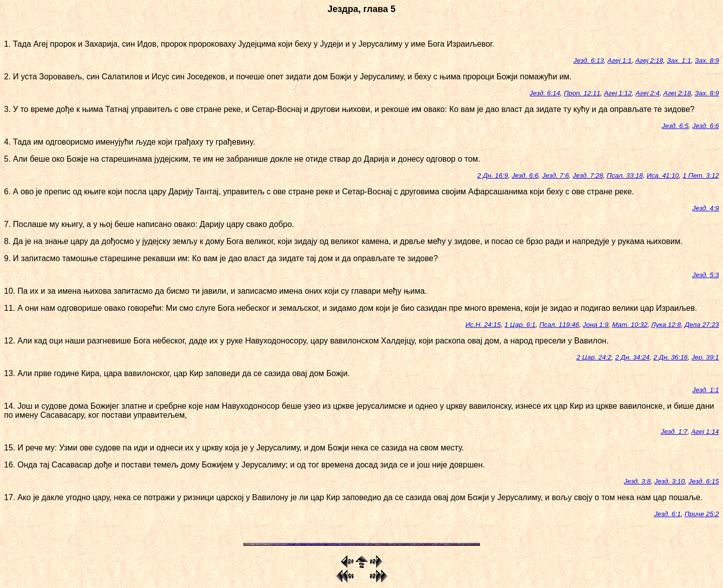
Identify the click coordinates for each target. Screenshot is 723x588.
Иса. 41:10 (663, 175)
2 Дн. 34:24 (632, 357)
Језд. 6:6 (706, 126)
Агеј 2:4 (648, 93)
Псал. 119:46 (559, 325)
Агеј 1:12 (618, 93)
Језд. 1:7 (674, 432)
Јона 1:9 (596, 325)
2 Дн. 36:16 (671, 357)
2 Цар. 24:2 (594, 357)
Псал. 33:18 (625, 175)
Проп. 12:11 (582, 93)
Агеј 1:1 (620, 61)
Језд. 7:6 (556, 175)
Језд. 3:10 (670, 481)
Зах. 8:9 (707, 61)
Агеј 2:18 (649, 61)
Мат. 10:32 (630, 325)
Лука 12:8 (666, 325)
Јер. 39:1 (705, 357)
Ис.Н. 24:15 (483, 325)
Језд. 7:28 (588, 175)
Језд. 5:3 (706, 275)
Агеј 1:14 (705, 432)
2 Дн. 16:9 (493, 175)
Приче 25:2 (702, 514)
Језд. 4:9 (706, 208)
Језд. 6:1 (668, 514)
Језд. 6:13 (589, 61)
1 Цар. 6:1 (520, 325)
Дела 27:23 (702, 325)
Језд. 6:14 (545, 93)
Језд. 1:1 (706, 390)
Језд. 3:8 (637, 481)
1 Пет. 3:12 (701, 175)
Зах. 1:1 (679, 61)
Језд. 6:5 (675, 126)
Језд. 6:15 (704, 481)
